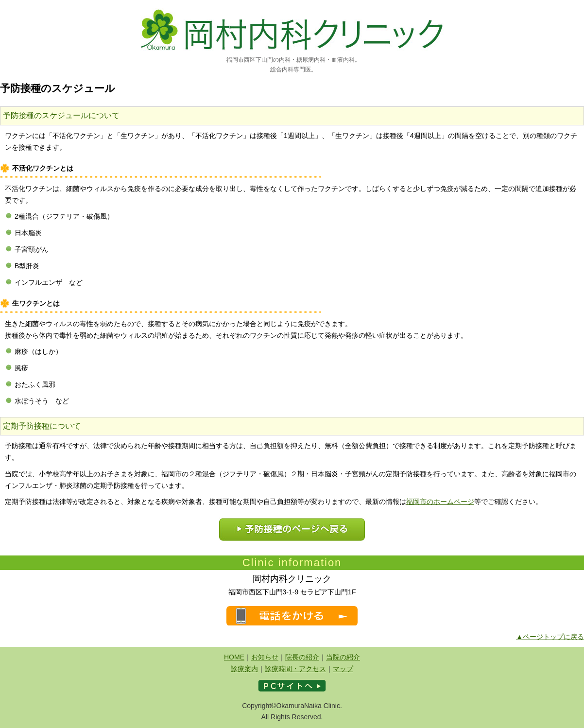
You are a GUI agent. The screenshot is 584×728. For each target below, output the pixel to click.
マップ (343, 669)
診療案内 (244, 669)
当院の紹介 (343, 657)
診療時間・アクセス (295, 669)
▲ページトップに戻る (550, 637)
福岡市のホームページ (440, 502)
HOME (234, 657)
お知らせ (265, 657)
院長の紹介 (302, 657)
